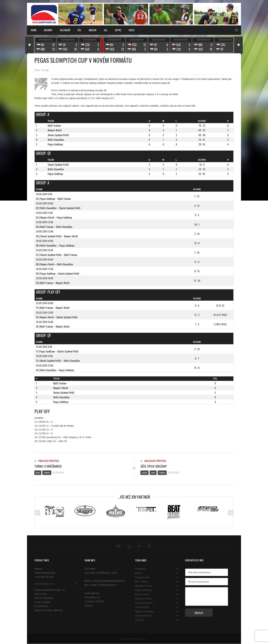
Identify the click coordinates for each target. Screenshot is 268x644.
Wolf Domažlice (143, 616)
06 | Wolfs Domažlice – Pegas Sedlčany (55, 245)
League (145, 473)
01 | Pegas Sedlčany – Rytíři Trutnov (53, 199)
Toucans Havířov (144, 603)
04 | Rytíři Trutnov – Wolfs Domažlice (54, 227)
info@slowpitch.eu (44, 584)
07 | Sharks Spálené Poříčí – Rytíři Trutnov (56, 255)
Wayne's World (55, 130)
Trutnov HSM (142, 607)
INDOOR (93, 30)
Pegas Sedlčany (55, 144)
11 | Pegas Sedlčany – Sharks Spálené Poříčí (57, 351)
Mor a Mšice (141, 582)
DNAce (139, 573)
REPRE (118, 30)
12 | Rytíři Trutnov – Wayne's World (53, 308)
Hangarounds (142, 577)
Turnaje (45, 70)
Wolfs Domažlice (56, 140)
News (37, 70)
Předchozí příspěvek (47, 461)
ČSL (79, 30)
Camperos (140, 569)
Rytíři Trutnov (54, 125)
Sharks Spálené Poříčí (58, 135)
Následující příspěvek (153, 461)
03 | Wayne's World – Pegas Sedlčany (54, 217)
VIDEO (132, 30)
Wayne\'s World (61, 388)
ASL (106, 30)
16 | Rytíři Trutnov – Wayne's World (53, 326)
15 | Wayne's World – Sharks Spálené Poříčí (57, 317)
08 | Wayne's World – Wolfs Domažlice (54, 264)
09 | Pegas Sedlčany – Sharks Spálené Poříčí (58, 273)
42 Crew (139, 620)
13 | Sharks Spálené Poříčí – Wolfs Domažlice (58, 361)
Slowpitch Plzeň (143, 599)
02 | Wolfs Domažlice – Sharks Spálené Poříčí (58, 208)
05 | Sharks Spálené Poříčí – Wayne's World (57, 236)
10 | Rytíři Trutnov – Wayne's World (53, 283)
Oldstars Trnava (143, 586)
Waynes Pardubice (145, 612)
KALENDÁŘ (65, 30)
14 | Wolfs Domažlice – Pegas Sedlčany (55, 370)
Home (34, 30)
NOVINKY (48, 30)
